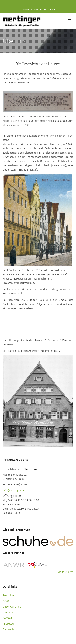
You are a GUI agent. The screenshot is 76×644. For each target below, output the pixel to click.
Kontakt (7, 618)
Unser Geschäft (12, 606)
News (6, 601)
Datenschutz (10, 629)
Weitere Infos (65, 572)
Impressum (9, 623)
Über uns (8, 612)
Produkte (8, 595)
